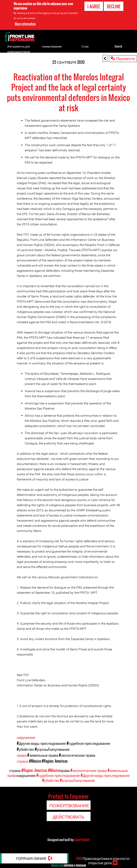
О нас (85, 46)
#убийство (25, 749)
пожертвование (52, 46)
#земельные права (43, 755)
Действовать (69, 817)
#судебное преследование (88, 743)
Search (118, 46)
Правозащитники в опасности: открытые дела (103, 860)
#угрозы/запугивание (52, 749)
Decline (114, 6)
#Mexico (35, 761)
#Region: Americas (55, 761)
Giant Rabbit (82, 840)
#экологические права (77, 755)
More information (25, 24)
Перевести (125, 58)
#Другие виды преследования (41, 743)
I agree (94, 6)
